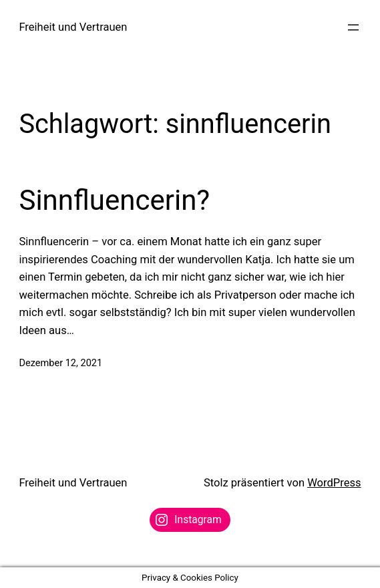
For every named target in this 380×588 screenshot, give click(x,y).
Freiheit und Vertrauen (73, 27)
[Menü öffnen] (353, 27)
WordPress (334, 483)
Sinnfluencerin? (114, 200)
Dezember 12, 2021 (60, 363)
